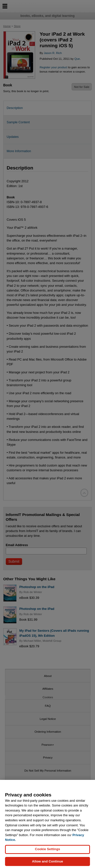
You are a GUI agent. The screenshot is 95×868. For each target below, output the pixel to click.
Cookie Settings (47, 852)
